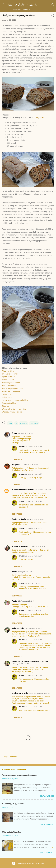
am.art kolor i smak (22, 5)
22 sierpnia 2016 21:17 (33, 529)
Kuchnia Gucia (8, 380)
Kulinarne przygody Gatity (12, 388)
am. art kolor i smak (10, 374)
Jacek (14, 572)
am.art (22, 447)
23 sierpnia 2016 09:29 (34, 628)
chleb (10, 423)
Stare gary (6, 406)
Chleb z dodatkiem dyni (12, 832)
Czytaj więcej (47, 796)
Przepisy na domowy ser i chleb (15, 400)
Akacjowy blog (8, 371)
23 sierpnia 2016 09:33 (33, 640)
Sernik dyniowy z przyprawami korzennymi (20, 775)
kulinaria (23, 423)
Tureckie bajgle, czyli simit (13, 803)
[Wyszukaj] (53, 5)
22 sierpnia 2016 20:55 (33, 474)
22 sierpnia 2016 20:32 (33, 447)
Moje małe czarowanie (11, 391)
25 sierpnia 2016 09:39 (42, 693)
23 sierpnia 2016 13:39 (33, 675)
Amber (15, 433)
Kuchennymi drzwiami (11, 383)
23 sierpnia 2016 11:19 (21, 664)
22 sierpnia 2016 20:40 (29, 465)
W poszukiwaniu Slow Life (23, 490)
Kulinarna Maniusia (10, 386)
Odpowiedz (17, 459)
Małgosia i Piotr (18, 628)
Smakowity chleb (9, 403)
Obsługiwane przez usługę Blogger (28, 863)
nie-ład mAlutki (8, 394)
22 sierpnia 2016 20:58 (37, 546)
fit (16, 423)
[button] (53, 16)
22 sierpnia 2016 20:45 (43, 490)
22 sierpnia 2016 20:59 (33, 501)
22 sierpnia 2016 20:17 (27, 433)
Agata (14, 601)
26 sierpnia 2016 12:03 (33, 707)
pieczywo (34, 423)
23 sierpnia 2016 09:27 (33, 583)
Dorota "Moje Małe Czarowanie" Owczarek (30, 662)
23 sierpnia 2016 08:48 (26, 601)
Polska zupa (7, 397)
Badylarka (16, 464)
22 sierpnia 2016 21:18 (33, 556)
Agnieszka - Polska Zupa (22, 693)
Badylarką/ (39, 118)
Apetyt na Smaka (19, 519)
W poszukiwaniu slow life (12, 412)
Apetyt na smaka (9, 377)
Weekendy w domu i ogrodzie (14, 409)
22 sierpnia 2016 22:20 (26, 572)
